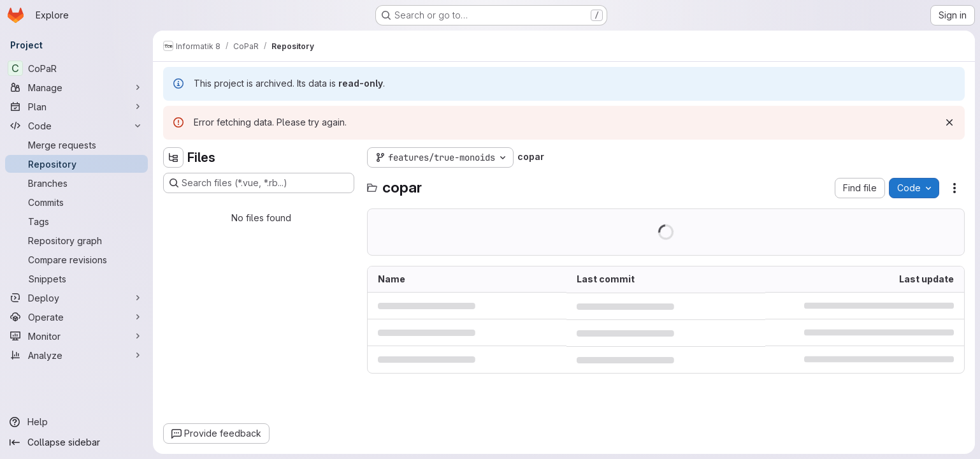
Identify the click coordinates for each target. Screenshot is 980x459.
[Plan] (76, 106)
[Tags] (76, 221)
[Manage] (76, 87)
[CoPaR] (76, 68)
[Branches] (76, 183)
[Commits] (76, 202)
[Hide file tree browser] (173, 157)
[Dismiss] (949, 122)
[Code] (76, 126)
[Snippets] (76, 279)
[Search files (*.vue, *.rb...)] (259, 183)
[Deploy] (76, 298)
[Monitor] (76, 336)
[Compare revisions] (76, 259)
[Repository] (76, 164)
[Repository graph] (76, 240)
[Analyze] (76, 355)
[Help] (76, 422)
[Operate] (76, 317)
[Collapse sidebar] (76, 442)
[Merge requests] (76, 145)
